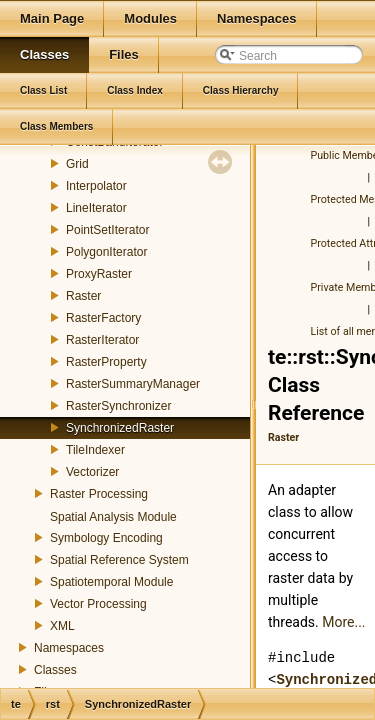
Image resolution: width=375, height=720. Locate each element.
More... (343, 622)
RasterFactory (103, 318)
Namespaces (69, 648)
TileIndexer (95, 450)
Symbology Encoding (106, 538)
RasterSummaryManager (133, 384)
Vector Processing (98, 604)
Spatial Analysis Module (113, 517)
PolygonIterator (106, 252)
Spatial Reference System (119, 560)
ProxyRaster (99, 274)
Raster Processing (99, 494)
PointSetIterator (107, 230)
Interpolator (96, 186)
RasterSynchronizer (118, 406)
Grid (77, 164)
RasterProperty (106, 362)
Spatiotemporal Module (111, 582)
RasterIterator (102, 340)
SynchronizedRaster (120, 428)
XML (62, 626)
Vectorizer (92, 472)
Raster (83, 296)
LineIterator (96, 208)
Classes (55, 670)
